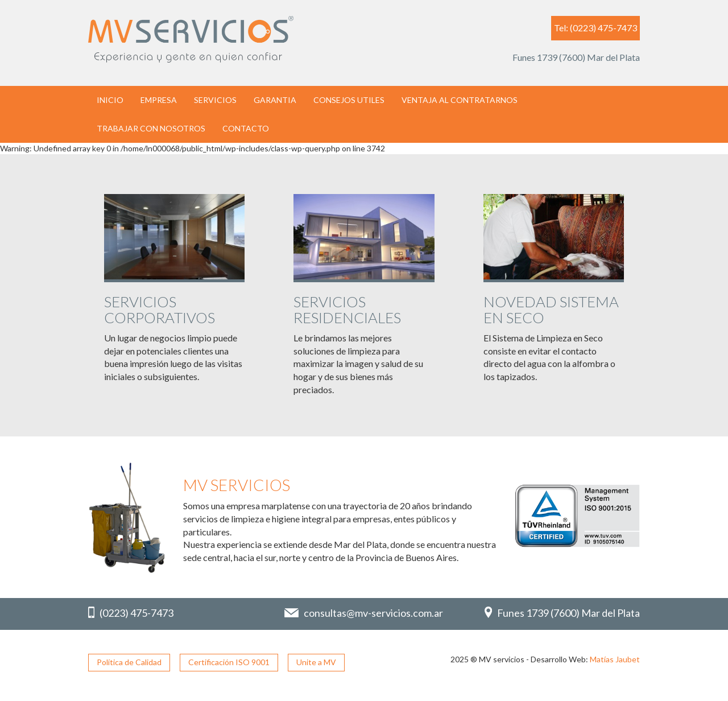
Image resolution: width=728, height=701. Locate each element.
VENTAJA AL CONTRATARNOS (460, 100)
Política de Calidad (129, 662)
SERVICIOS (215, 100)
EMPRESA (159, 100)
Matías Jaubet (615, 659)
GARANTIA (275, 100)
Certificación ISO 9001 (229, 662)
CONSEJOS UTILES (349, 100)
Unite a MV (316, 662)
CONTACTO (246, 128)
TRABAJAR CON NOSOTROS (151, 128)
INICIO (110, 100)
